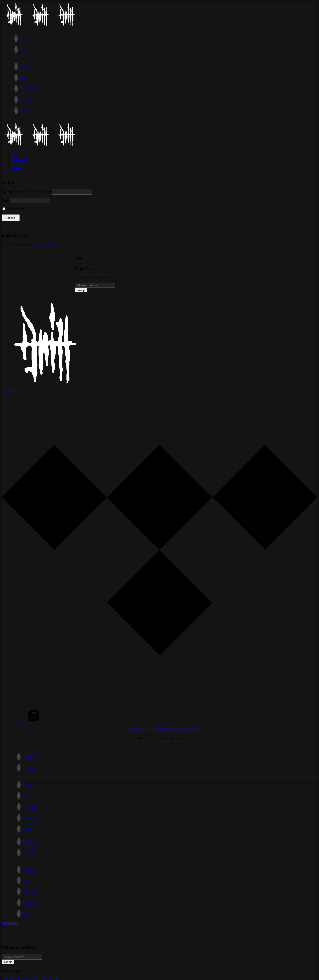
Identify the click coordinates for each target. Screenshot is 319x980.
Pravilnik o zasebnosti (168, 728)
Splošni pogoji (138, 728)
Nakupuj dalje (44, 244)
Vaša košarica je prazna (18, 244)
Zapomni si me (15, 209)
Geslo (6, 201)
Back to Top (10, 924)
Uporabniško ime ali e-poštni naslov (26, 192)
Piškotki (193, 728)
